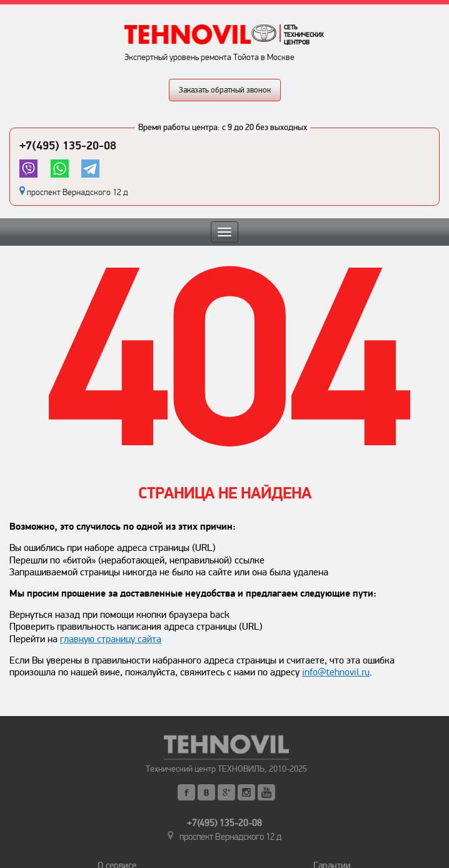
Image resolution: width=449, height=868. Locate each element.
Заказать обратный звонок (225, 90)
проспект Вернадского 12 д (78, 192)
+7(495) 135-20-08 (68, 146)
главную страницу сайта (111, 639)
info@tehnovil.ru (336, 672)
